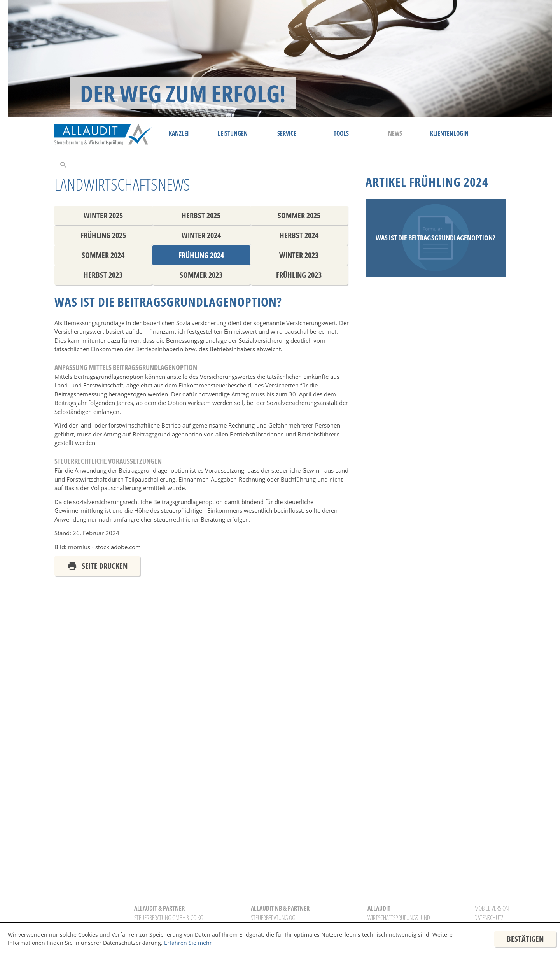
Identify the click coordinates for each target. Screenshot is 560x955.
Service (287, 133)
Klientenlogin (449, 133)
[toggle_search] (63, 164)
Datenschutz (489, 918)
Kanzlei (179, 133)
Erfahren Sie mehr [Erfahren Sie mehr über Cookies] (188, 943)
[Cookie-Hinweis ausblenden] (525, 939)
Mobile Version (492, 908)
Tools (341, 133)
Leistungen (233, 133)
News (395, 133)
